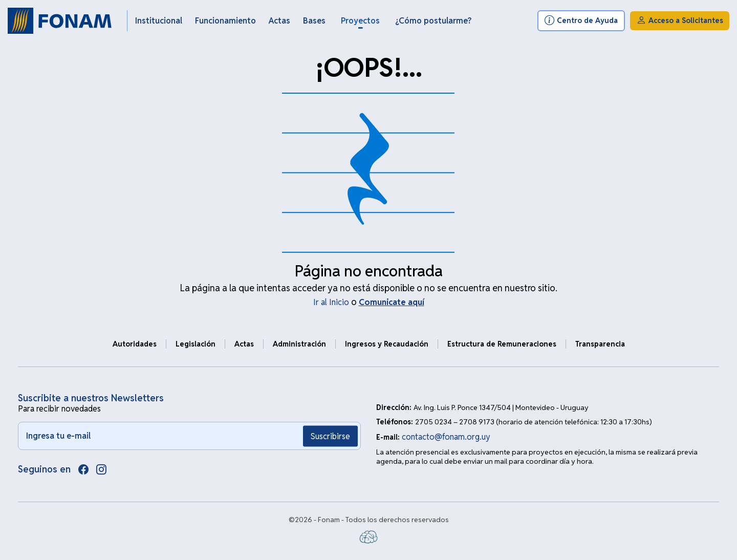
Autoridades (135, 344)
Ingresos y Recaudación (387, 344)
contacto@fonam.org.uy (446, 437)
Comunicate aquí (392, 302)
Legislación (196, 344)
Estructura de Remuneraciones (502, 344)
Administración (299, 344)
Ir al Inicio (331, 302)
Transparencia (600, 344)
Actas (244, 344)
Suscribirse (330, 436)
